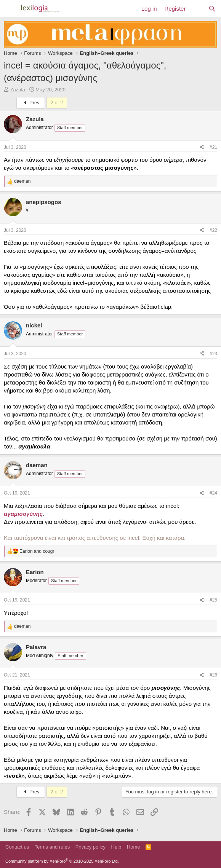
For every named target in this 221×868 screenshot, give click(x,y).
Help (116, 847)
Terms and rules (52, 847)
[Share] (202, 148)
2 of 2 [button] (57, 103)
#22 (213, 230)
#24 (213, 493)
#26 (213, 675)
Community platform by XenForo (62, 861)
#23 (213, 354)
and (37, 551)
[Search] (212, 9)
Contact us (17, 847)
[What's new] (197, 9)
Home (134, 847)
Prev (31, 103)
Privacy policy (90, 847)
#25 (213, 600)
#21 (213, 147)
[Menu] (10, 9)
